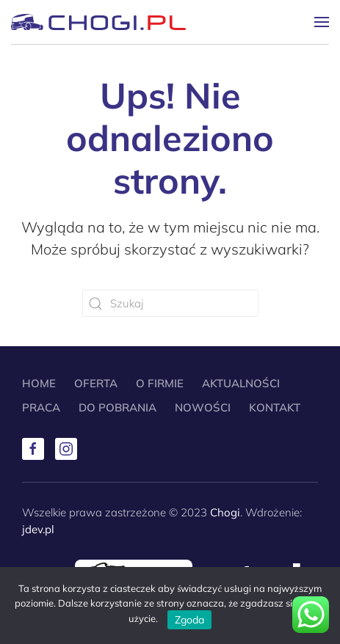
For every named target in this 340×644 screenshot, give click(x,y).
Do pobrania (117, 407)
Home (39, 383)
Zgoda (189, 620)
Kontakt (275, 407)
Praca (41, 407)
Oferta (96, 383)
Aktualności (241, 383)
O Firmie (160, 383)
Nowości (203, 407)
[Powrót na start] (98, 22)
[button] (322, 22)
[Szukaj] (170, 303)
